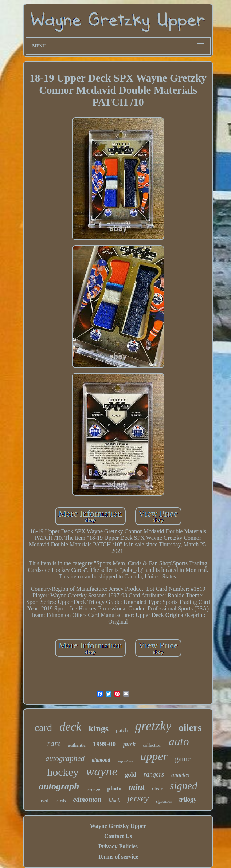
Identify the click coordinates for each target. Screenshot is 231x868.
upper (154, 756)
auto (179, 741)
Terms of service (118, 857)
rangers (154, 774)
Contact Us (118, 836)
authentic (77, 745)
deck (70, 727)
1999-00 (104, 744)
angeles (180, 775)
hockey (63, 772)
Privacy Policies (118, 846)
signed (184, 786)
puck (129, 744)
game (183, 759)
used (44, 800)
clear (157, 789)
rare (54, 743)
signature (126, 761)
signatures (164, 802)
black (114, 800)
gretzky (153, 726)
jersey (138, 798)
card (43, 728)
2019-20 (93, 790)
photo (114, 788)
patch (122, 730)
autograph (59, 786)
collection (152, 745)
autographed (65, 758)
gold (131, 775)
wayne (102, 771)
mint (136, 787)
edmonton (87, 799)
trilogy (188, 800)
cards (60, 801)
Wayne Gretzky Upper (118, 826)
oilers (190, 728)
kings (99, 728)
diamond (101, 760)
